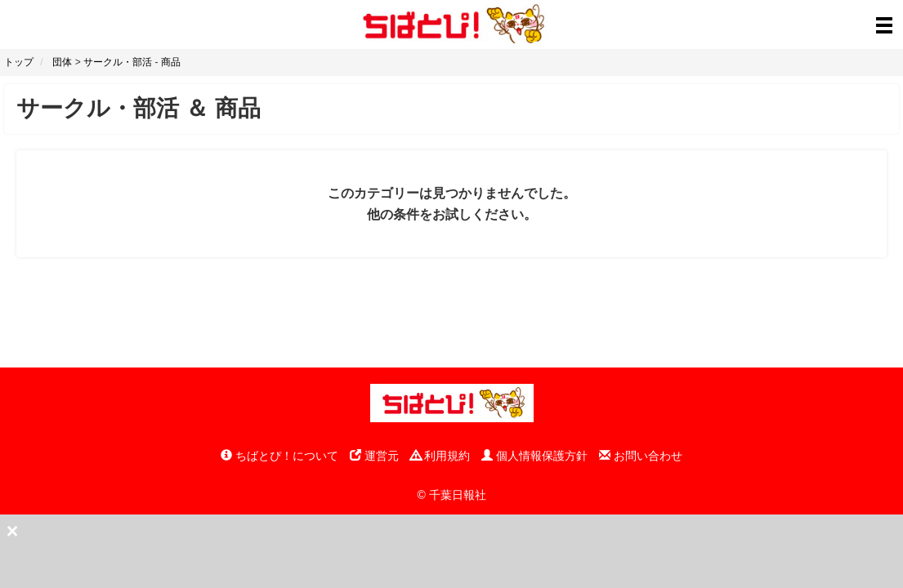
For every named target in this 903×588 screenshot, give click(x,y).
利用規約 (440, 456)
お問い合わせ (641, 456)
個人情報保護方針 (534, 456)
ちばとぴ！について (279, 456)
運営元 (374, 456)
